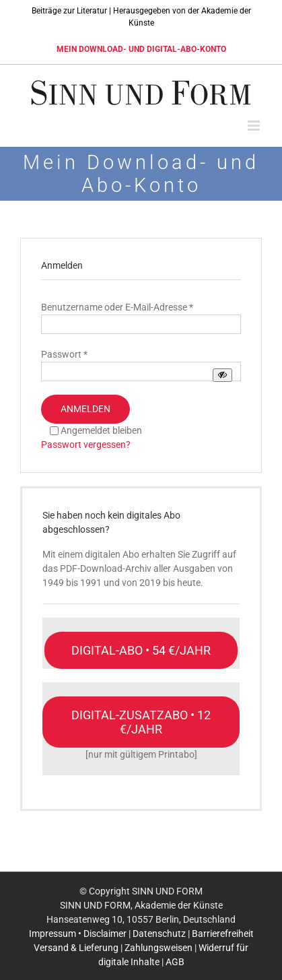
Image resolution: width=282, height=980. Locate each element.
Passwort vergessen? (86, 445)
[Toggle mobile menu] (255, 126)
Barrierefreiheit (223, 934)
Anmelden (85, 409)
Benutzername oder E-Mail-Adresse (117, 307)
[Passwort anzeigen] (222, 375)
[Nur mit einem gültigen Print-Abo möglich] (141, 722)
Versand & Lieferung (76, 948)
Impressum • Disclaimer (78, 934)
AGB (175, 962)
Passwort (64, 354)
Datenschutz (159, 934)
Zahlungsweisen (158, 948)
